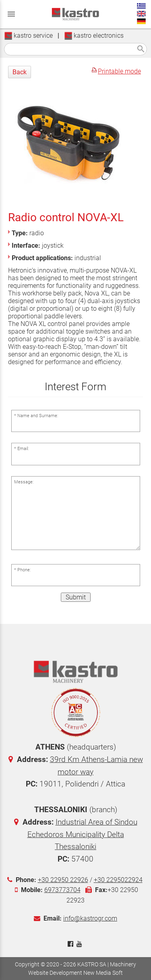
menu (11, 14)
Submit (76, 597)
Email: (23, 449)
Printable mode (119, 71)
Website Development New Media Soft (75, 973)
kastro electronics (94, 36)
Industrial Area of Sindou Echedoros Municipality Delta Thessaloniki (82, 834)
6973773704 (62, 890)
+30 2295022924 (118, 880)
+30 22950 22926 (63, 880)
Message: (24, 482)
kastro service (28, 36)
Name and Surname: (38, 416)
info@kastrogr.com (90, 918)
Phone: (24, 570)
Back (20, 72)
